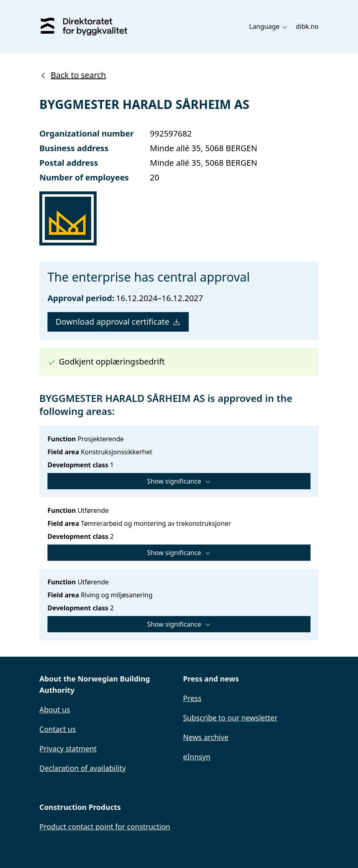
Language (268, 26)
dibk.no (307, 26)
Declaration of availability (83, 768)
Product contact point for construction (105, 827)
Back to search (73, 75)
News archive (206, 737)
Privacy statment (68, 749)
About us (55, 710)
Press (192, 698)
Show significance (179, 481)
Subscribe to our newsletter (230, 718)
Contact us (58, 729)
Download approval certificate (118, 322)
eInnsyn (197, 757)
